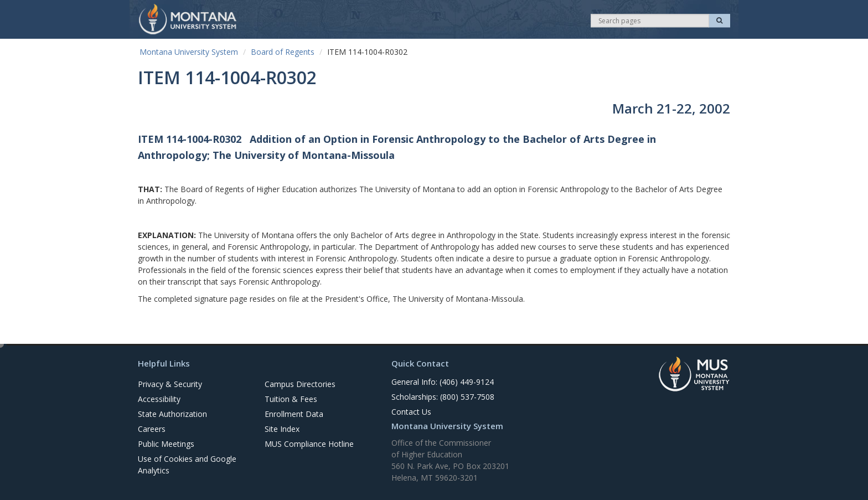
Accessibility (159, 399)
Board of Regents (283, 52)
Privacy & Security (170, 384)
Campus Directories (300, 384)
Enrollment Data (294, 414)
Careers (152, 429)
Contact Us (411, 412)
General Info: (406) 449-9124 (443, 382)
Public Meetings (166, 444)
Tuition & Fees (291, 399)
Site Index (282, 429)
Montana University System (189, 52)
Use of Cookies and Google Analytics (187, 465)
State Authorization (172, 414)
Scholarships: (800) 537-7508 (443, 397)
